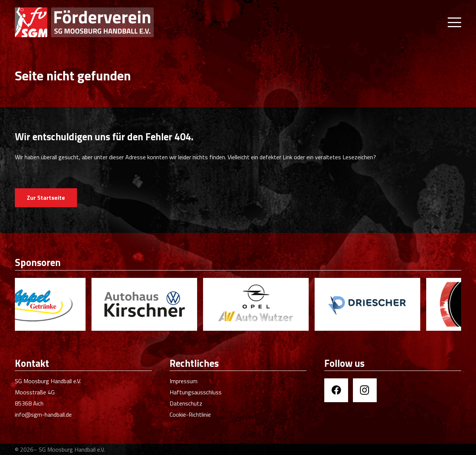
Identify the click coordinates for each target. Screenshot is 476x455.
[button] (454, 22)
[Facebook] (336, 390)
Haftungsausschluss (196, 392)
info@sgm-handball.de (43, 414)
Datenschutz (186, 403)
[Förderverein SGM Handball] (108, 22)
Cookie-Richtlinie (190, 414)
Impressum (184, 381)
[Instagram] (365, 390)
